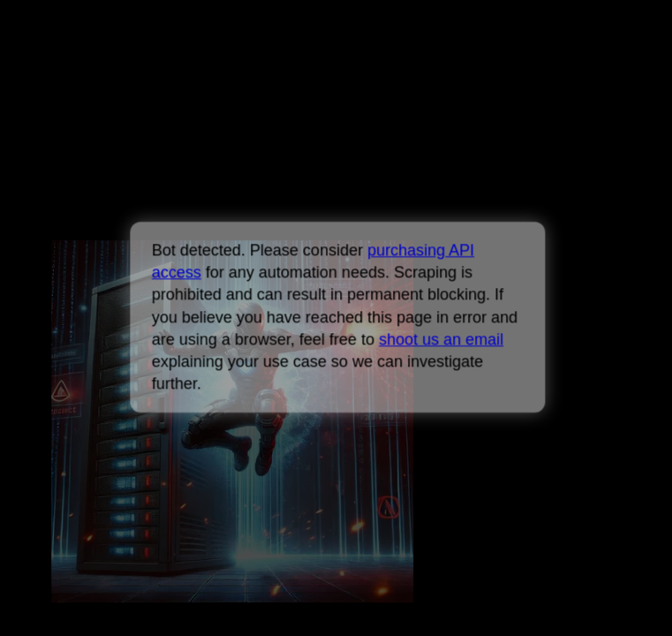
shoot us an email (441, 339)
